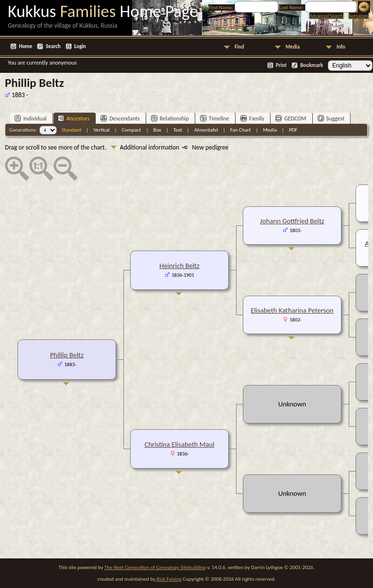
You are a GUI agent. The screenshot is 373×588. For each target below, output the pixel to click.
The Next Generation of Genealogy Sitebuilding (155, 567)
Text (178, 130)
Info (341, 47)
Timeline (215, 118)
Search (53, 46)
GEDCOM (291, 118)
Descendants (120, 118)
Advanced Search (326, 16)
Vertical (101, 130)
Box (157, 130)
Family (252, 118)
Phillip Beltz (67, 355)
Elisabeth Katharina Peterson (292, 310)
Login (80, 46)
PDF (293, 130)
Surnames (358, 16)
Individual (31, 118)
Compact (132, 130)
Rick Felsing (169, 579)
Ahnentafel (206, 130)
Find (239, 47)
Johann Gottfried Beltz (292, 221)
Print (281, 65)
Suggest (331, 118)
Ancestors (74, 118)
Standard (71, 130)
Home (25, 46)
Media (293, 47)
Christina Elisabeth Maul (180, 444)
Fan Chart (241, 130)
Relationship (170, 118)
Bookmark (312, 65)
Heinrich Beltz (179, 266)
